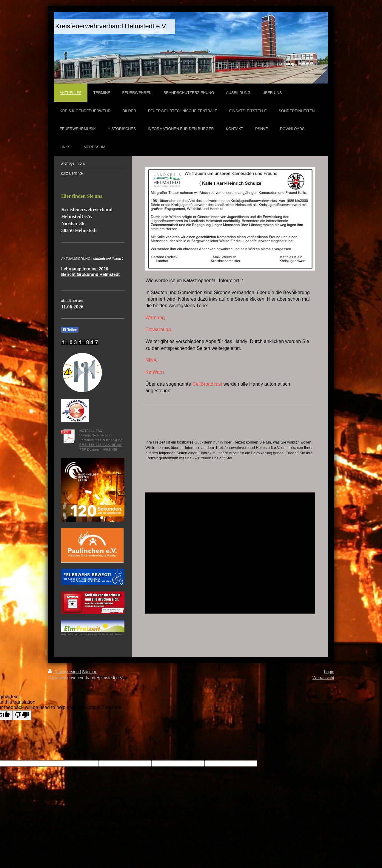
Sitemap (90, 672)
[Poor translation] (22, 715)
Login (329, 672)
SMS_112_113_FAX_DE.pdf (101, 445)
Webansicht (323, 678)
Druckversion (64, 672)
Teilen (70, 330)
